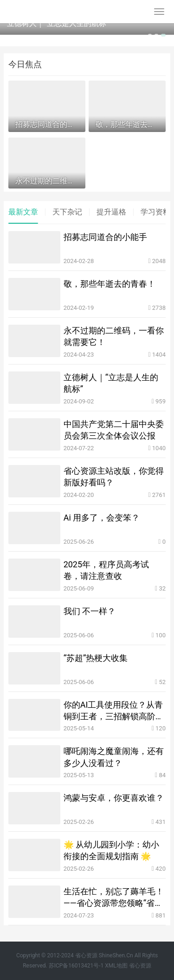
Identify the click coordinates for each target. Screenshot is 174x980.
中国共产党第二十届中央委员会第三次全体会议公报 (114, 430)
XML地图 (116, 966)
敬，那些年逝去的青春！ (110, 284)
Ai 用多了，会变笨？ (102, 518)
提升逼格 (111, 212)
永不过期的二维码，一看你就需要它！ (114, 336)
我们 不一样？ (90, 611)
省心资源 (140, 966)
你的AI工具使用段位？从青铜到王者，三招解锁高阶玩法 (114, 711)
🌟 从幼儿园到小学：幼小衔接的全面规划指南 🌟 (111, 850)
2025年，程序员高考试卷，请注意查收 (106, 570)
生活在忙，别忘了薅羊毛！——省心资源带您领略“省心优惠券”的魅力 (114, 898)
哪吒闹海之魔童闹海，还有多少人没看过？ (114, 757)
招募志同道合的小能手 (105, 237)
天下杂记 (67, 212)
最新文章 (23, 212)
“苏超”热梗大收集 (96, 658)
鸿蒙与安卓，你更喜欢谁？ (114, 798)
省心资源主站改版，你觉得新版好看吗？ (114, 477)
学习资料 (155, 212)
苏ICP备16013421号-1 (76, 966)
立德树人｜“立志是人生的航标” (58, 23)
